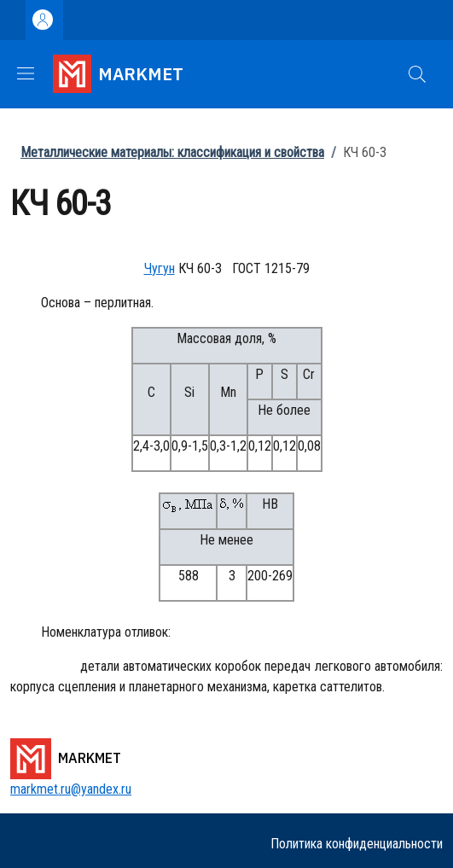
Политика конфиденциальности (357, 844)
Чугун (160, 268)
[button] (417, 74)
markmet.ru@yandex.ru (71, 789)
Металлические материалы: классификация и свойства (172, 152)
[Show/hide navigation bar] (26, 73)
